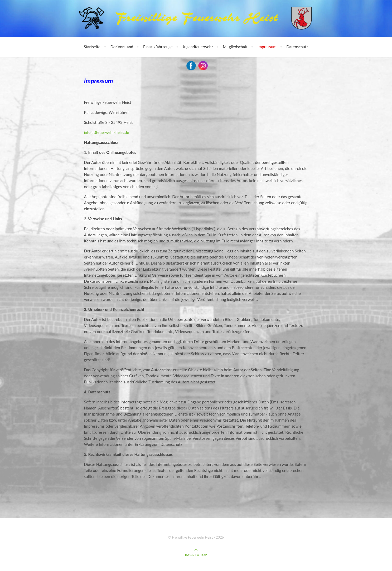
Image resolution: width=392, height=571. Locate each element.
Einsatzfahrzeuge (158, 47)
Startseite (92, 47)
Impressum (267, 47)
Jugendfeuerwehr (198, 47)
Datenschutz (297, 47)
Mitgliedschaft (235, 47)
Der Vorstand (122, 47)
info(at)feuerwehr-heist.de (107, 132)
